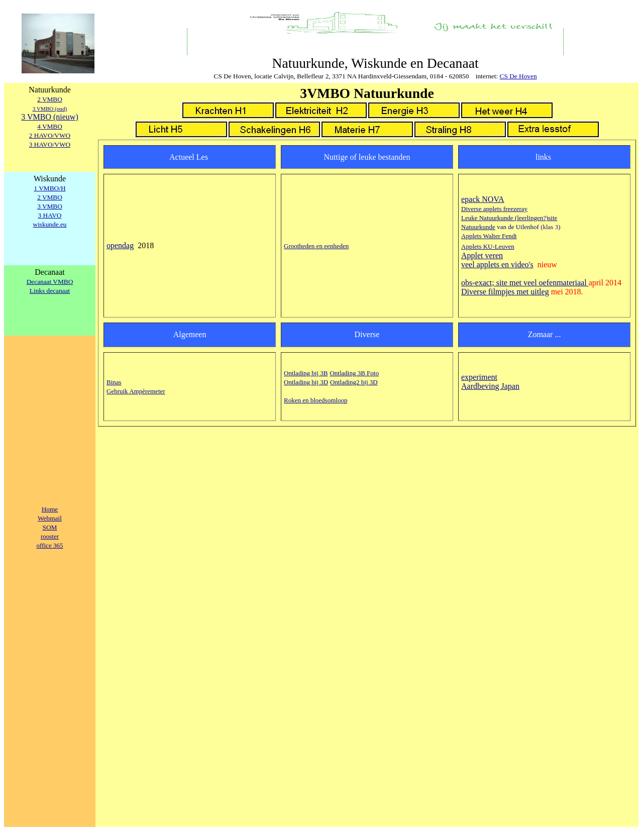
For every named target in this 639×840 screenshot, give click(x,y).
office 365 (50, 545)
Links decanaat (50, 291)
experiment (479, 377)
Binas (114, 382)
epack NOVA (483, 199)
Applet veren (482, 255)
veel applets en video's (497, 265)
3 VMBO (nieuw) (49, 117)
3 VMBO (50, 206)
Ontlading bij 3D (306, 382)
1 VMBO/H (49, 188)
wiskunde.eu (50, 224)
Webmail (50, 518)
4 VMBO (50, 126)
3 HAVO (50, 215)
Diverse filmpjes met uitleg (505, 292)
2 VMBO (50, 99)
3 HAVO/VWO (50, 144)
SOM (50, 527)
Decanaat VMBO (50, 282)
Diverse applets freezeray (494, 209)
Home (50, 509)
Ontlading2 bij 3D (354, 382)
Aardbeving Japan (490, 386)
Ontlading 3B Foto (354, 373)
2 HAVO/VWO (50, 135)
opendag (120, 245)
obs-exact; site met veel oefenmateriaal (525, 283)
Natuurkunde (478, 227)
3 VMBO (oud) (50, 109)
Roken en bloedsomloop (315, 400)
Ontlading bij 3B (306, 373)
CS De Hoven (518, 76)
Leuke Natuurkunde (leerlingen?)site (509, 218)
